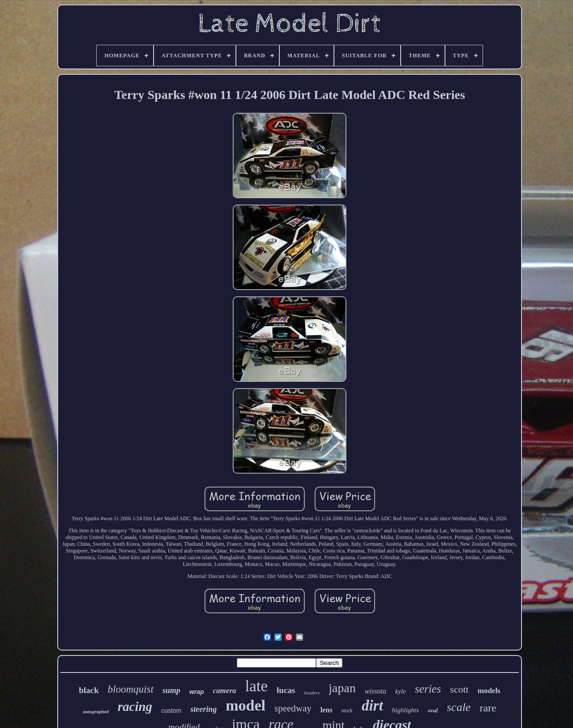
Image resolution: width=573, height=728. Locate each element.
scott (459, 689)
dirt (372, 706)
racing (135, 707)
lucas (286, 690)
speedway (293, 708)
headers (312, 693)
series (428, 689)
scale (459, 707)
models (489, 691)
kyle (401, 691)
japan (342, 688)
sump (171, 690)
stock (347, 711)
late (257, 686)
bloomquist (131, 689)
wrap (197, 692)
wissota (376, 691)
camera (225, 691)
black (89, 690)
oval (433, 710)
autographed (96, 711)
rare (488, 708)
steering (203, 709)
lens (327, 710)
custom (171, 711)
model (246, 705)
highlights (406, 710)
